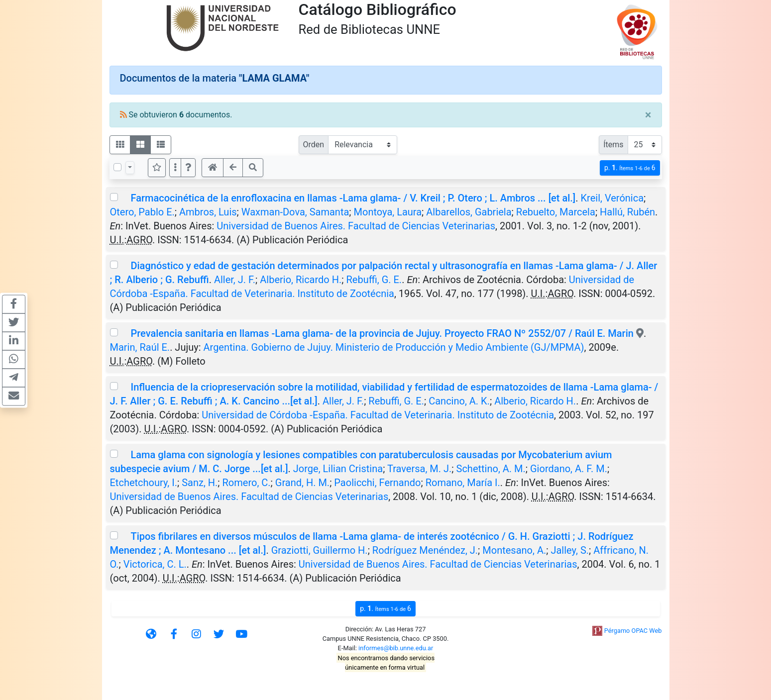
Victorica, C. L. (155, 564)
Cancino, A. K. (459, 401)
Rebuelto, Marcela (556, 212)
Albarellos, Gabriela (469, 212)
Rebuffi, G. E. (374, 280)
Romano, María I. (463, 483)
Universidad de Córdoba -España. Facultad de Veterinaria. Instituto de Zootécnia (378, 415)
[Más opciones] (175, 168)
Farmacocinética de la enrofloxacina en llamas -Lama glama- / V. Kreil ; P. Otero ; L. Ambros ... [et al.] (353, 198)
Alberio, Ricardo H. (301, 280)
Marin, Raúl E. (140, 347)
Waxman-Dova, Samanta (295, 212)
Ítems (613, 145)
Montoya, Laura (388, 212)
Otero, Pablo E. (142, 212)
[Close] (648, 115)
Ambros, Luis (208, 212)
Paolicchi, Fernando (377, 483)
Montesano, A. (514, 550)
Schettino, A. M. (491, 469)
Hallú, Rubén (627, 212)
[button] (188, 168)
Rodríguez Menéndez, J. (425, 550)
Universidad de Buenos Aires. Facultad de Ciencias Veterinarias (356, 226)
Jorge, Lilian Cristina (338, 469)
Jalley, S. (570, 550)
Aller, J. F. (235, 280)
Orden (314, 145)
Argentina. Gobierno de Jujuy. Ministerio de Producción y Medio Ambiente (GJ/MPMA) (394, 347)
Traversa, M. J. (419, 469)
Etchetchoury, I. (144, 483)
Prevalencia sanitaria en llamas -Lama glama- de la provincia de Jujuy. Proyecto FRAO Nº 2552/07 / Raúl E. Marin (382, 333)
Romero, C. (247, 483)
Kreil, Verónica (612, 198)
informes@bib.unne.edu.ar (396, 648)
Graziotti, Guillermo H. (320, 550)
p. (630, 168)
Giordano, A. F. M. (569, 469)
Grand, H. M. (302, 483)
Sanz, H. (200, 483)
